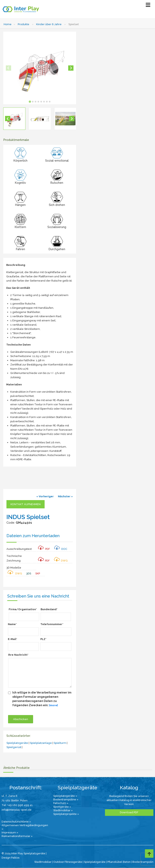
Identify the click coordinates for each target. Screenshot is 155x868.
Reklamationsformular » (17, 836)
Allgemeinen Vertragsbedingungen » (25, 827)
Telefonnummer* (52, 624)
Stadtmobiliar (43, 862)
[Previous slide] (8, 68)
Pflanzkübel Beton (119, 862)
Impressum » (10, 832)
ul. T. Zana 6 (9, 796)
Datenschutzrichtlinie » (16, 822)
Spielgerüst (14, 747)
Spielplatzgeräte (17, 743)
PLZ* (43, 639)
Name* (12, 624)
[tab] (30, 102)
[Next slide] (71, 68)
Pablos (15, 858)
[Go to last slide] (8, 119)
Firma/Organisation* (23, 609)
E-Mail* (13, 639)
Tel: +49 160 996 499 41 (17, 805)
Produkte (24, 24)
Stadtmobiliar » (63, 810)
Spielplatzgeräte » (65, 796)
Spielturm (60, 743)
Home (8, 24)
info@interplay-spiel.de (17, 810)
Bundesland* (49, 609)
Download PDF (129, 812)
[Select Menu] (148, 6)
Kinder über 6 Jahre (49, 24)
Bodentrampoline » (66, 799)
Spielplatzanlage (41, 743)
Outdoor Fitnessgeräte (68, 862)
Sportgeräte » (62, 807)
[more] (53, 705)
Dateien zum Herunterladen (33, 536)
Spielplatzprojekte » (66, 814)
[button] (14, 119)
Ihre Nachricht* (18, 655)
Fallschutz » (61, 803)
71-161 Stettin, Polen (15, 800)
